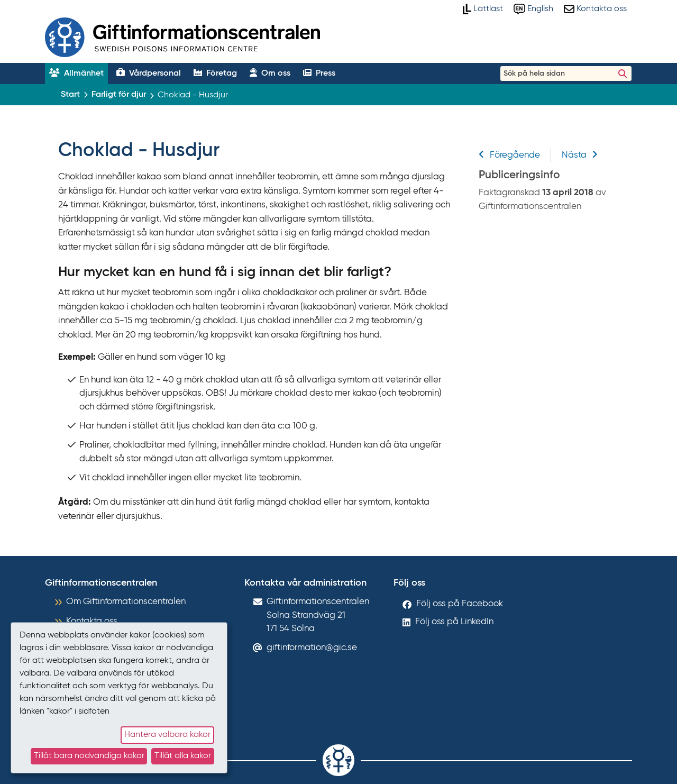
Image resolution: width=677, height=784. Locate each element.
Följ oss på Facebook (460, 604)
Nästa (580, 155)
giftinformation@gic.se (312, 648)
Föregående (509, 155)
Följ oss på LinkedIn (454, 622)
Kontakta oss (92, 621)
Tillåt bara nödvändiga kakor (89, 756)
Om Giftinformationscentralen (126, 602)
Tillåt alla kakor (183, 756)
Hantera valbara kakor (167, 735)
